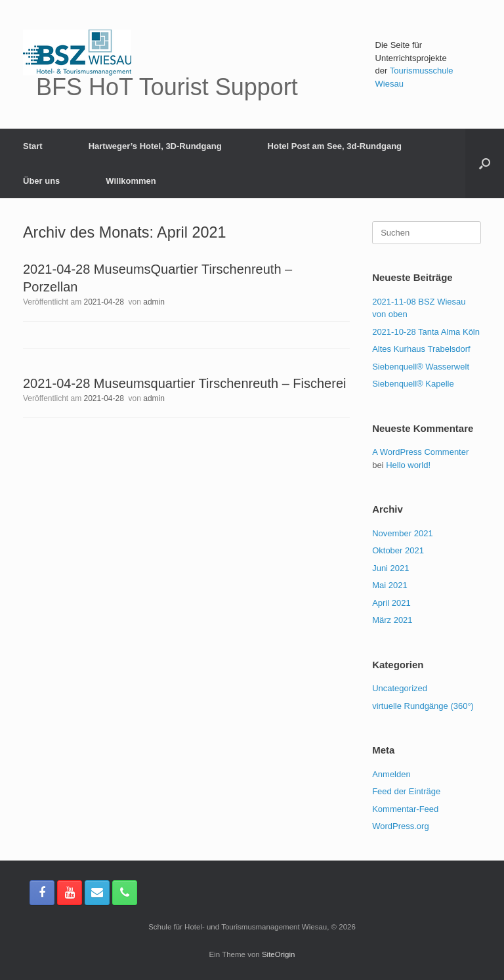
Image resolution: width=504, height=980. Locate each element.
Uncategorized (400, 688)
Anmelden (391, 774)
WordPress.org (400, 826)
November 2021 (403, 533)
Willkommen (131, 181)
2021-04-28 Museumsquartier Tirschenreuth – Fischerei (184, 383)
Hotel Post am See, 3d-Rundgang (335, 146)
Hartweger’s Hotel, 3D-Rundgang (155, 146)
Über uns (41, 181)
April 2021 (391, 603)
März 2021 (392, 620)
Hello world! (408, 465)
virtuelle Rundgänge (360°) (423, 706)
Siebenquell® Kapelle (413, 384)
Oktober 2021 (398, 550)
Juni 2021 (390, 568)
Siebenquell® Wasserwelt (421, 367)
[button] (485, 163)
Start (33, 146)
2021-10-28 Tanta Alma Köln (426, 332)
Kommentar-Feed (405, 809)
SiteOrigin (279, 954)
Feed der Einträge (406, 791)
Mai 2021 (389, 585)
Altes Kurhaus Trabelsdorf (421, 349)
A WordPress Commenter (420, 452)
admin (154, 302)
